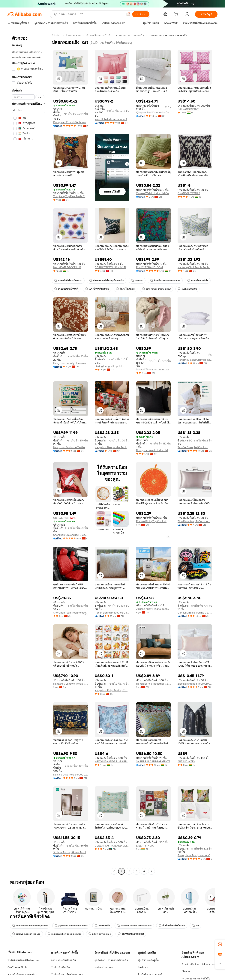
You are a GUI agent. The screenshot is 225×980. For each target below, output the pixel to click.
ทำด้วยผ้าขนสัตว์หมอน (172, 926)
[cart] (177, 15)
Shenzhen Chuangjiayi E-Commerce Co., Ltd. (71, 535)
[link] (220, 944)
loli (195, 926)
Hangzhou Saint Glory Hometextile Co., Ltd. (195, 360)
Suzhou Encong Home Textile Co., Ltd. (71, 852)
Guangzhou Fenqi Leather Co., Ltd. (195, 855)
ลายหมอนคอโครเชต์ (66, 289)
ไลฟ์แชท (143, 967)
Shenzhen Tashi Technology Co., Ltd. (71, 613)
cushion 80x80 (187, 289)
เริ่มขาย (186, 971)
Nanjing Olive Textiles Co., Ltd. (70, 775)
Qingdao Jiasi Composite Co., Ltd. (153, 112)
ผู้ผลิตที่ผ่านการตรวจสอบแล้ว (111, 960)
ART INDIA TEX (186, 761)
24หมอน (137, 281)
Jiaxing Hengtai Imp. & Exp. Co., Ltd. (112, 366)
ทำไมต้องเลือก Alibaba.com (23, 960)
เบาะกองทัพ (102, 926)
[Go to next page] (151, 871)
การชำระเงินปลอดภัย (63, 960)
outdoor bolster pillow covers (134, 926)
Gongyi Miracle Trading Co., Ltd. (195, 613)
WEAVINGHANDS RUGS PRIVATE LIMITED (112, 761)
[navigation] (28, 454)
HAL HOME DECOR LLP (67, 267)
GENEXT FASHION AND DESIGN (112, 846)
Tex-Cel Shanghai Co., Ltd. (193, 447)
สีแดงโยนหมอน (126, 289)
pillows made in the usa (26, 934)
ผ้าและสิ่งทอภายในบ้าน (100, 35)
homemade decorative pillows (30, 926)
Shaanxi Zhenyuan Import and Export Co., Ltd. (153, 369)
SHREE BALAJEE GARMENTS (153, 761)
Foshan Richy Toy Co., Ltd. (151, 521)
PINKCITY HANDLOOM (149, 267)
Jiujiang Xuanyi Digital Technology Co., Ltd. (153, 609)
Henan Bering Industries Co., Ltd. (112, 613)
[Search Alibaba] (88, 14)
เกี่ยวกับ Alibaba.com (20, 952)
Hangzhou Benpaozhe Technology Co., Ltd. (112, 447)
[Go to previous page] (114, 871)
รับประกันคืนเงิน (60, 967)
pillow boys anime (100, 934)
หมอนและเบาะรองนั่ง (131, 35)
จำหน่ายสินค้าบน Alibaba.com (199, 964)
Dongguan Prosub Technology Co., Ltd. (71, 122)
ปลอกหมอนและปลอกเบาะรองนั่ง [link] (168, 35)
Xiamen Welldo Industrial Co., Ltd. (153, 193)
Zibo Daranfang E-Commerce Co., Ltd (195, 521)
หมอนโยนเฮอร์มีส (198, 281)
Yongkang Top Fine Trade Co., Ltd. (71, 196)
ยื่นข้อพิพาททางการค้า (151, 974)
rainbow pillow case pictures (64, 934)
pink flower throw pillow (156, 289)
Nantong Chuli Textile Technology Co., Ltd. (195, 267)
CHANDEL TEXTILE (189, 193)
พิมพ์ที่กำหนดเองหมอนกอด (165, 281)
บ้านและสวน (73, 35)
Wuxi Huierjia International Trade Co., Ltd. (112, 119)
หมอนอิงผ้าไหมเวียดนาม (68, 281)
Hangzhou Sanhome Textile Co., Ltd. (71, 447)
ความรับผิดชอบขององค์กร (22, 974)
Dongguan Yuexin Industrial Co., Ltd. (153, 450)
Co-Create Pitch (17, 967)
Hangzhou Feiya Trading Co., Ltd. (112, 690)
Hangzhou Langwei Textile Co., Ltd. (71, 684)
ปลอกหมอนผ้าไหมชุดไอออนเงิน (107, 281)
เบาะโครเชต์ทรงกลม (97, 289)
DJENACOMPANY (188, 109)
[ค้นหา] (141, 14)
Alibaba (56, 35)
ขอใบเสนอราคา (104, 967)
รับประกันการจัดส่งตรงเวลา (67, 974)
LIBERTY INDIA (145, 846)
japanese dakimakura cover (71, 926)
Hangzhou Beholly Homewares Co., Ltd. (71, 363)
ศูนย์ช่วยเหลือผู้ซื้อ (148, 960)
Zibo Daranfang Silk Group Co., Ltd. (195, 684)
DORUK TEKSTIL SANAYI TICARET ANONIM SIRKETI (112, 267)
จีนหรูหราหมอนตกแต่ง (131, 934)
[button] (128, 14)
